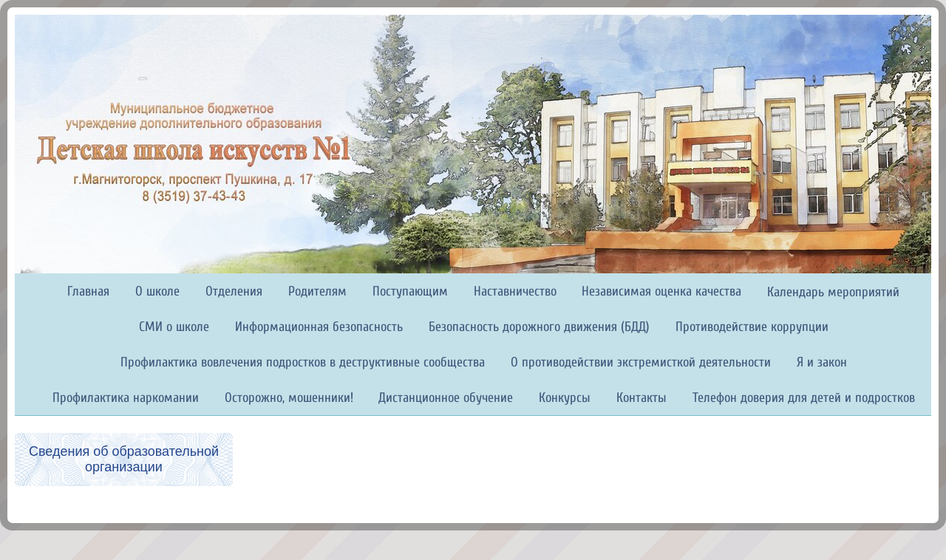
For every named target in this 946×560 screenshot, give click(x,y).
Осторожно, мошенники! (289, 398)
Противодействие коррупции (752, 327)
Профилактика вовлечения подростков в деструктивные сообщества (303, 362)
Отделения (234, 291)
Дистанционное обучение (446, 398)
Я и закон (822, 362)
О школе (157, 291)
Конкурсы (565, 398)
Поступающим (410, 291)
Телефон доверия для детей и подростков (804, 398)
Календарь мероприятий (833, 292)
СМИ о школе (174, 327)
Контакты (642, 398)
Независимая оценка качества (661, 291)
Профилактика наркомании (126, 398)
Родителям (317, 291)
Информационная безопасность (319, 327)
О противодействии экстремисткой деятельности (641, 362)
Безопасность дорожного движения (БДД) (539, 327)
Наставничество (515, 291)
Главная (88, 291)
